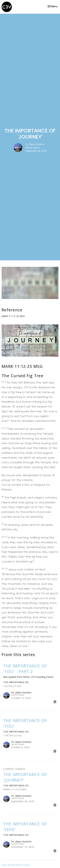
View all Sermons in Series (16, 865)
